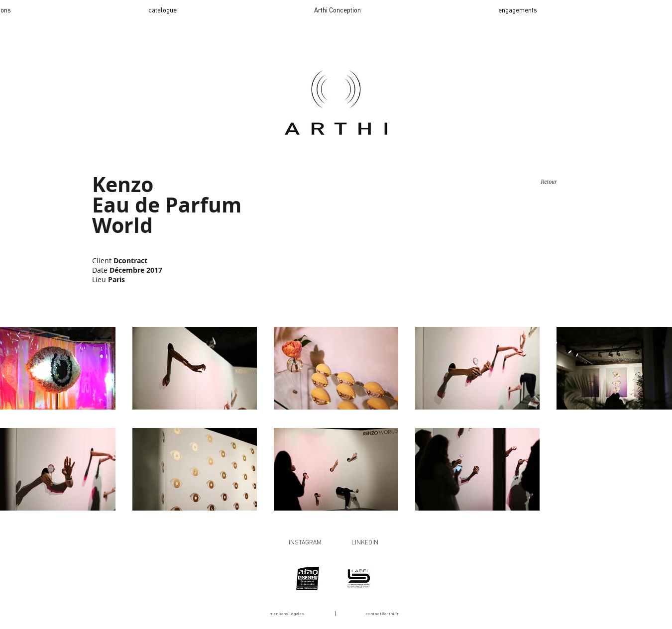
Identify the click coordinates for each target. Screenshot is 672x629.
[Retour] (549, 182)
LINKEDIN (365, 542)
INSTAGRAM (305, 542)
